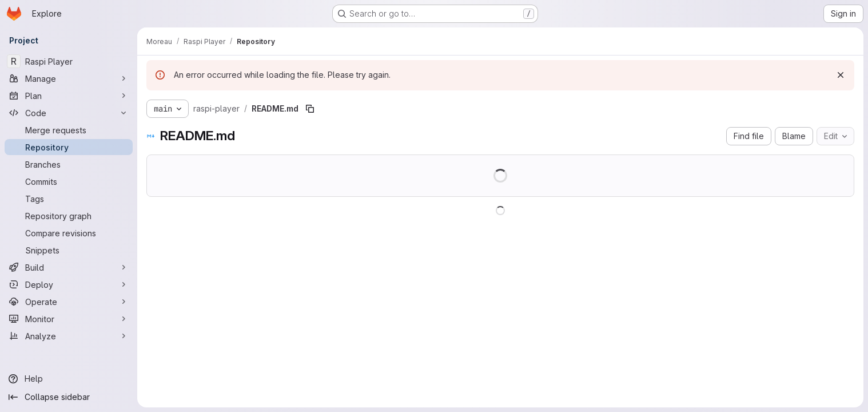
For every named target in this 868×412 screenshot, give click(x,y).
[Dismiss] (841, 75)
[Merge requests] (69, 130)
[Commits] (69, 181)
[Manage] (69, 78)
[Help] (69, 379)
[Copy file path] (310, 109)
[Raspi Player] (69, 61)
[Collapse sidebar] (69, 397)
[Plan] (69, 96)
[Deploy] (69, 284)
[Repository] (69, 147)
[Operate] (69, 302)
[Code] (69, 113)
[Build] (69, 267)
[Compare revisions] (69, 233)
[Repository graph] (69, 216)
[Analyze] (69, 336)
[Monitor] (69, 319)
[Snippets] (69, 250)
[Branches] (69, 164)
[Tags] (69, 199)
